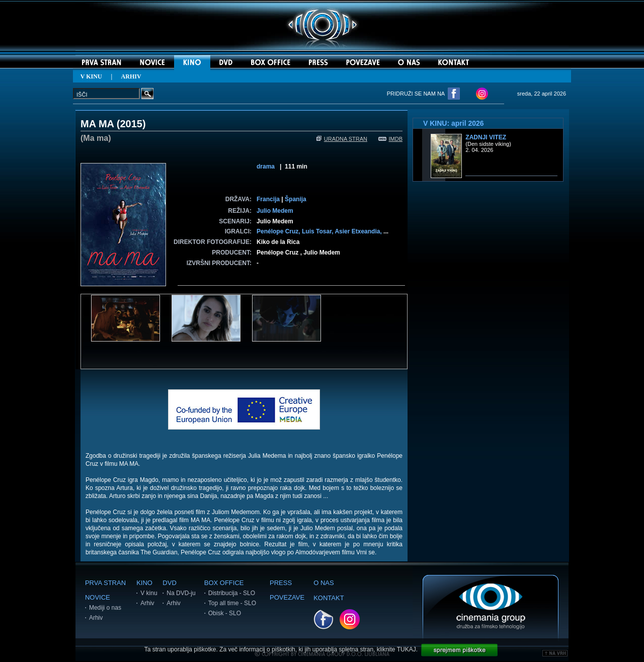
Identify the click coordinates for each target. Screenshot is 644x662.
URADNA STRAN (342, 139)
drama (266, 167)
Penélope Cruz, (279, 231)
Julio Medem (275, 211)
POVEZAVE (287, 597)
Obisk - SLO (225, 613)
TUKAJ (407, 649)
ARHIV (131, 76)
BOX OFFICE (224, 583)
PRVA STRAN (105, 583)
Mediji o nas (105, 608)
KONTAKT (329, 598)
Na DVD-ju (181, 593)
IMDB (391, 139)
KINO (144, 583)
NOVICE (98, 597)
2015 (132, 124)
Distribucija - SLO (232, 593)
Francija (268, 199)
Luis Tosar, (318, 231)
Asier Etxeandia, (359, 231)
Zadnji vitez (486, 137)
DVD (169, 583)
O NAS (324, 583)
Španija (296, 199)
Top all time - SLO (232, 603)
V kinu (149, 593)
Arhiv (96, 618)
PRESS (281, 583)
